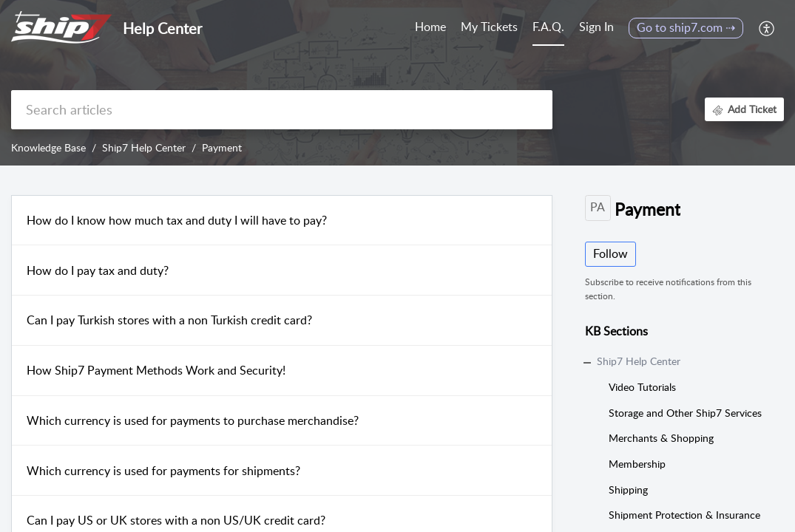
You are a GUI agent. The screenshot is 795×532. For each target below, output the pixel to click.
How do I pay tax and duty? (98, 270)
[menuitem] (596, 28)
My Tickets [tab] (489, 27)
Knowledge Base (48, 147)
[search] (282, 110)
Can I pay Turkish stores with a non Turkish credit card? (169, 320)
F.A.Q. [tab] (548, 27)
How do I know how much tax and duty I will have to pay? (177, 220)
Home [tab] (430, 27)
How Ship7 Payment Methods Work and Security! (156, 370)
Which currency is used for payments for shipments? (163, 471)
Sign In (596, 27)
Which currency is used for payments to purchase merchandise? (193, 420)
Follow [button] (610, 253)
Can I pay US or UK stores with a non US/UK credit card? (176, 520)
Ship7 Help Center (144, 147)
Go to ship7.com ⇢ (686, 27)
